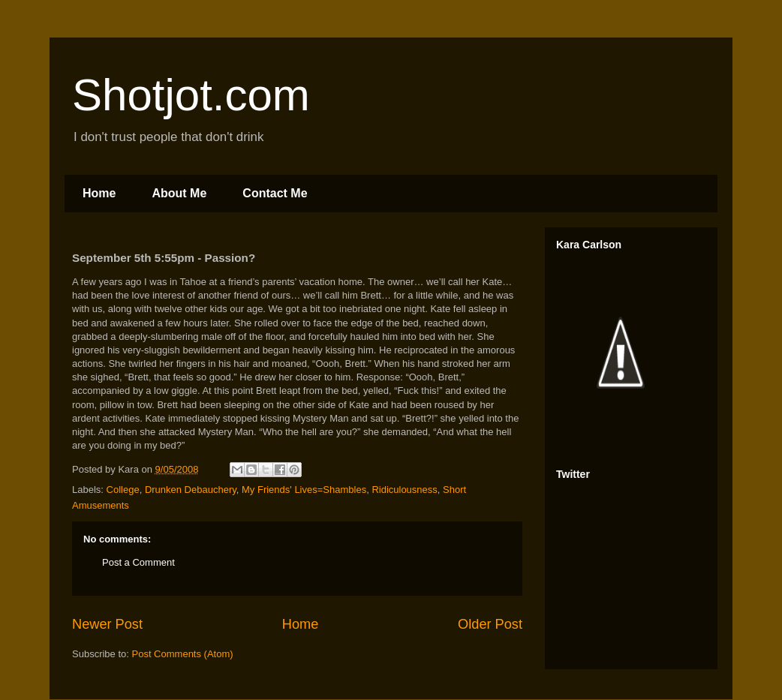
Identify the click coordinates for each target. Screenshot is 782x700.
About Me (179, 193)
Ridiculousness (404, 490)
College (123, 490)
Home (99, 193)
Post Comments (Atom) (183, 654)
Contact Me (275, 193)
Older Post (490, 624)
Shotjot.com (191, 95)
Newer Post (107, 624)
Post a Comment (138, 562)
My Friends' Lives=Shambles (304, 490)
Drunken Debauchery (191, 490)
